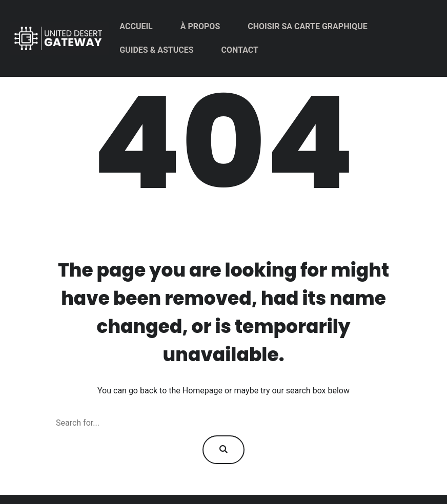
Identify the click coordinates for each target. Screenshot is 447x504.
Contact (240, 50)
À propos (200, 26)
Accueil (136, 26)
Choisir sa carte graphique (307, 26)
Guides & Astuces (156, 50)
